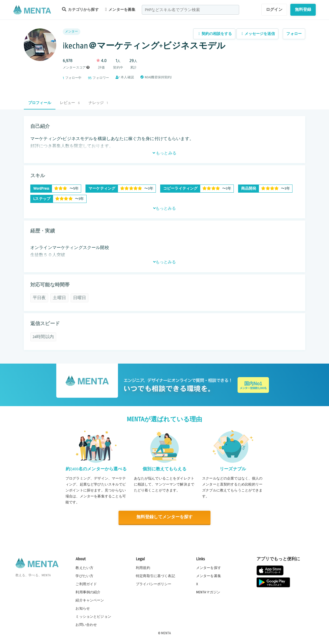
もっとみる (164, 153)
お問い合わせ (86, 625)
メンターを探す (209, 568)
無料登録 (303, 9)
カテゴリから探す (80, 9)
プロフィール (40, 103)
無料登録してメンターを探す (164, 517)
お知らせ (83, 609)
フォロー (294, 34)
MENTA (166, 633)
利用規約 (143, 568)
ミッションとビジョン (93, 617)
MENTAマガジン (208, 592)
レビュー (70, 103)
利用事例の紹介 (88, 592)
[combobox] (190, 10)
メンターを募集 (120, 9)
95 (90, 78)
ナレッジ (98, 103)
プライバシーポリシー (154, 584)
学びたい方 (84, 576)
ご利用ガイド (86, 584)
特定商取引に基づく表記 (155, 576)
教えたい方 (84, 568)
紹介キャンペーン (90, 600)
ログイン (274, 9)
